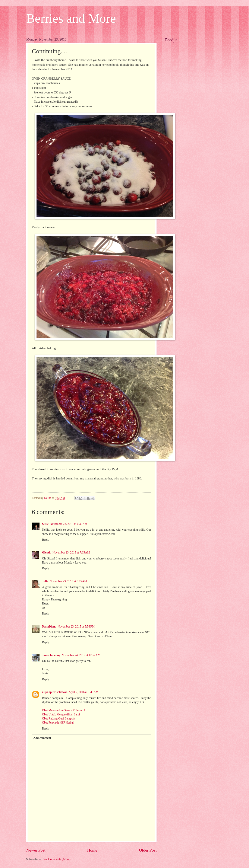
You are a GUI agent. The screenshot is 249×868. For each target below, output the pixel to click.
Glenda (47, 553)
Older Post (148, 850)
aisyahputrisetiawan (55, 692)
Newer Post (36, 850)
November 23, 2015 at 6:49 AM (69, 524)
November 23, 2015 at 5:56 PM (76, 627)
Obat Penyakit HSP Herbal (58, 723)
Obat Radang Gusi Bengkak (59, 719)
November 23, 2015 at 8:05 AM (68, 581)
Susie (45, 524)
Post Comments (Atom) (56, 859)
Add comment (42, 738)
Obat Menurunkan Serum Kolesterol (64, 710)
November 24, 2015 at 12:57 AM (81, 655)
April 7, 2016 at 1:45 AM (84, 692)
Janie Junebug (51, 655)
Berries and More (71, 18)
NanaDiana (49, 627)
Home (92, 850)
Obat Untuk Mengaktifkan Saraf (61, 714)
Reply (46, 540)
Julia (45, 581)
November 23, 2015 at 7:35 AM (71, 553)
